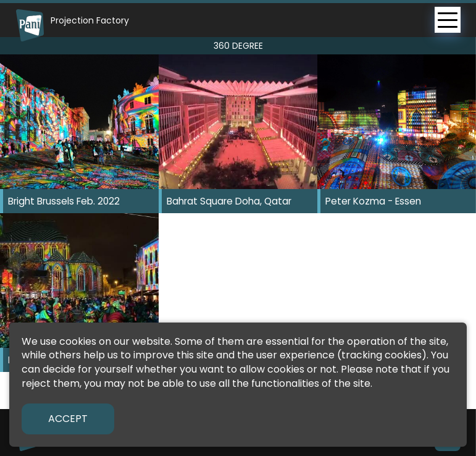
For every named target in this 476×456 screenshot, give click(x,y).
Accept (68, 419)
